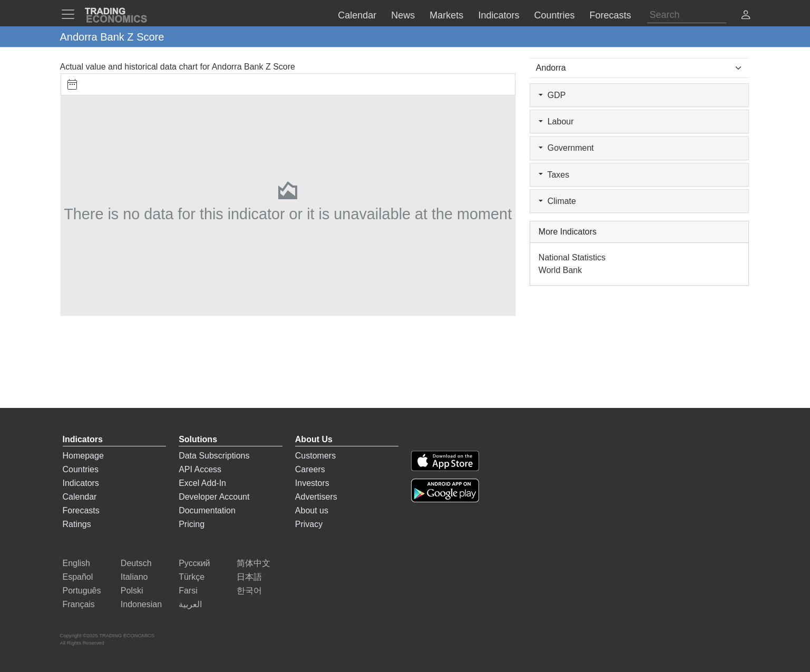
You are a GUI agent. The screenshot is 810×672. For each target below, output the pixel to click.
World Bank (560, 270)
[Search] (687, 15)
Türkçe (192, 577)
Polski (132, 591)
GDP (552, 95)
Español (78, 577)
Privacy (309, 524)
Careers (310, 469)
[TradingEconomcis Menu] (71, 14)
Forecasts (81, 510)
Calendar (80, 497)
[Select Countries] (640, 68)
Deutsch (136, 563)
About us (312, 510)
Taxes (554, 175)
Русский (194, 563)
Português (82, 591)
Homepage (83, 456)
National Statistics (572, 257)
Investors (312, 483)
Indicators (81, 483)
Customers (315, 456)
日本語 (249, 577)
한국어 (249, 591)
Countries (81, 469)
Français (79, 604)
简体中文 (253, 563)
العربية (190, 604)
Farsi (188, 591)
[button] (746, 16)
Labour (556, 121)
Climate (557, 201)
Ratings (77, 524)
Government (566, 148)
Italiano (134, 577)
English (76, 563)
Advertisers (316, 497)
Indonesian (141, 604)
